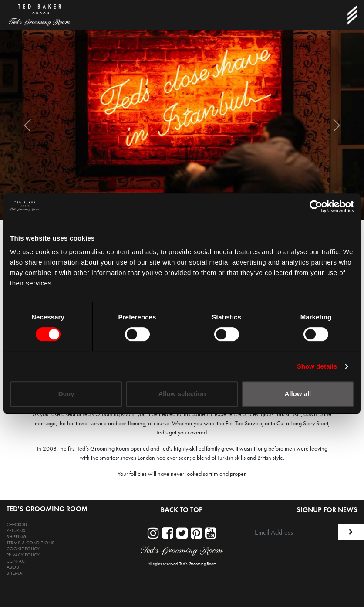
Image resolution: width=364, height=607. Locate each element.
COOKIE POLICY (23, 549)
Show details (317, 366)
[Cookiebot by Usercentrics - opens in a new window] (316, 207)
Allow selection (182, 394)
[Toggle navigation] (352, 15)
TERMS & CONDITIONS (30, 543)
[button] (27, 125)
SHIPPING (16, 537)
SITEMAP (15, 573)
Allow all (298, 394)
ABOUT (14, 567)
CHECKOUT (18, 524)
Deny (66, 394)
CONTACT (17, 561)
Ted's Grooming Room (198, 564)
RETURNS (16, 531)
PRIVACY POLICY (23, 555)
